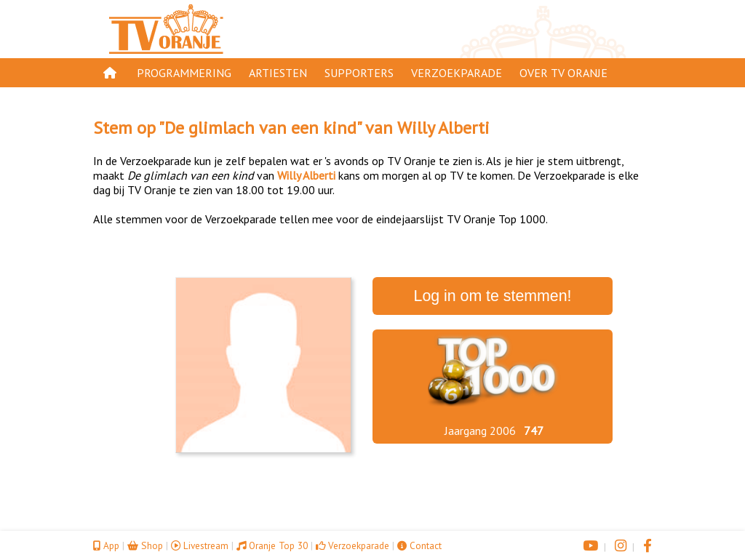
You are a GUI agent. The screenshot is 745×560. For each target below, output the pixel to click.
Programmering (184, 73)
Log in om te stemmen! (493, 296)
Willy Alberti (443, 128)
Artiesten (278, 73)
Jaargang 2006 (480, 431)
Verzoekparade (457, 73)
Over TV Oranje (563, 73)
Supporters (359, 73)
